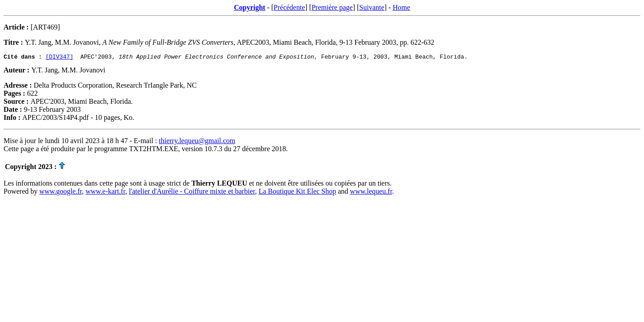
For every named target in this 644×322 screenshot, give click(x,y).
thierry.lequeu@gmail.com (197, 142)
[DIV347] (59, 58)
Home (401, 7)
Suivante (372, 7)
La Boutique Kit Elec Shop (297, 193)
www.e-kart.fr (105, 193)
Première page (332, 7)
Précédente (289, 7)
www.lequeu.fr (371, 193)
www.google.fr (61, 193)
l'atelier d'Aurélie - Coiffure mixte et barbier (192, 193)
